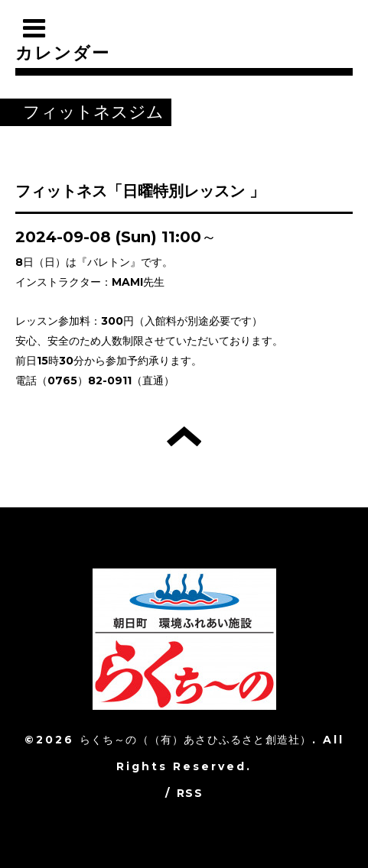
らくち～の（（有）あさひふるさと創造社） (196, 740)
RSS (190, 793)
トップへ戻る (184, 436)
